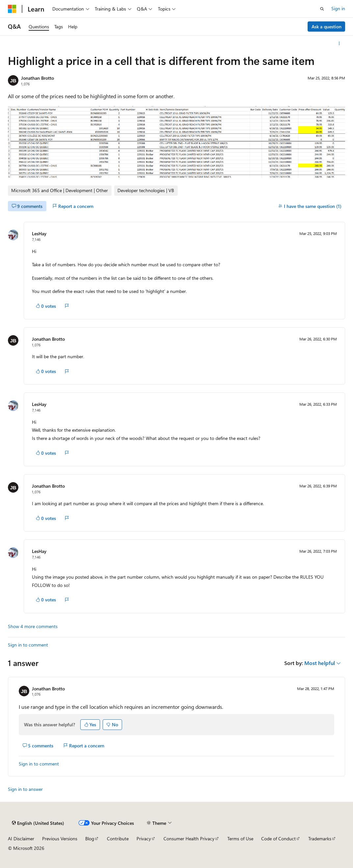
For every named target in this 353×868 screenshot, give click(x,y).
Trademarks (320, 839)
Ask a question (327, 27)
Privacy (144, 839)
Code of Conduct (278, 839)
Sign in (338, 8)
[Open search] (322, 9)
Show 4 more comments (33, 626)
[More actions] (339, 43)
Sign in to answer (25, 789)
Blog (90, 839)
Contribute (118, 839)
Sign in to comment (28, 645)
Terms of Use (240, 839)
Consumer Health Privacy (189, 839)
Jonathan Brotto (38, 78)
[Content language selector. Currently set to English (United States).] (38, 823)
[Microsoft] (12, 9)
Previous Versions (60, 839)
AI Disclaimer (21, 839)
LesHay (39, 233)
